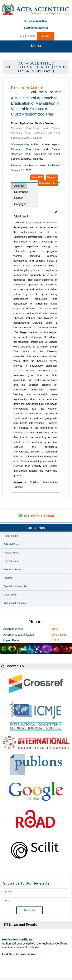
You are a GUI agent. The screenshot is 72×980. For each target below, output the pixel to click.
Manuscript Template (15, 603)
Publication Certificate (17, 939)
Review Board (11, 553)
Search (46, 36)
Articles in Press (13, 569)
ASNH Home (11, 536)
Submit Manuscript (36, 28)
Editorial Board (12, 544)
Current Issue (11, 561)
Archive (8, 578)
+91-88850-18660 (39, 516)
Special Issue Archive (16, 586)
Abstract (19, 186)
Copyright (20, 204)
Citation (19, 198)
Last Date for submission (19, 954)
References (21, 192)
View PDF (37, 177)
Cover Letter (11, 595)
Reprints (52, 177)
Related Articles (48, 183)
